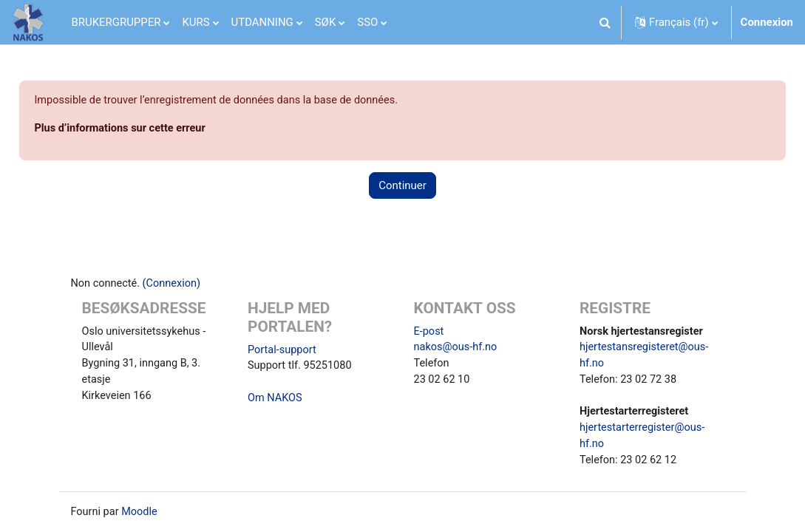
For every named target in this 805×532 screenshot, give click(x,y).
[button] (605, 22)
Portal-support (283, 352)
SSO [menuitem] (367, 22)
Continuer (402, 186)
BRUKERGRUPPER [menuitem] (116, 22)
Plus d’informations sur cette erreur (156, 129)
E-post (429, 333)
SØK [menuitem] (326, 22)
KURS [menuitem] (196, 22)
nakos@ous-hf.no (457, 349)
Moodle (141, 518)
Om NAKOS (276, 401)
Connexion (767, 22)
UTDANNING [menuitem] (262, 22)
